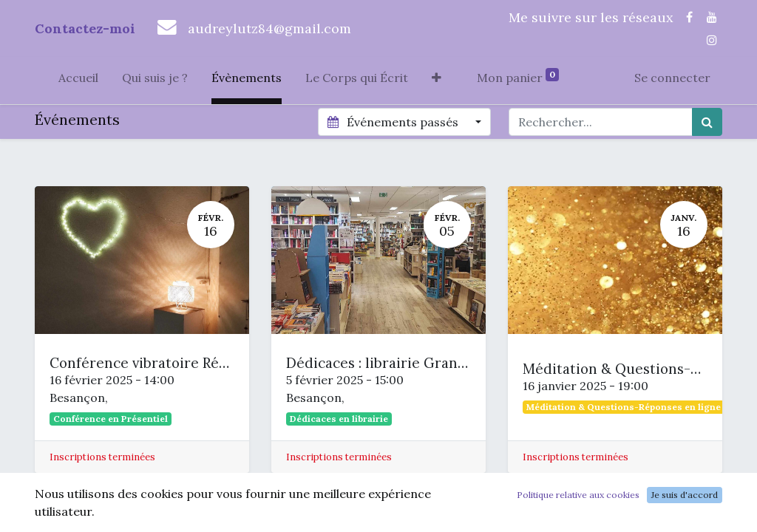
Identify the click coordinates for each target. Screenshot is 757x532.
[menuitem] (78, 81)
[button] (437, 81)
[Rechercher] (707, 122)
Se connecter (672, 78)
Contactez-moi (85, 28)
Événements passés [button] (394, 122)
